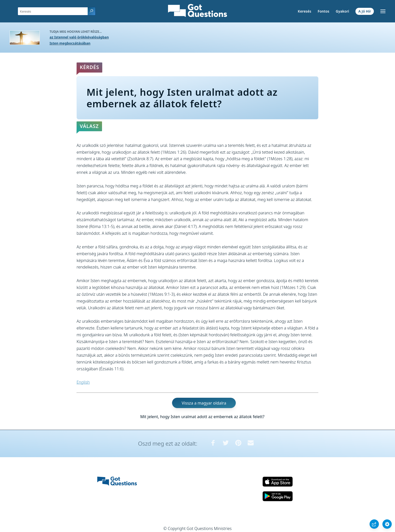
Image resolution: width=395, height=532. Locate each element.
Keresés (304, 11)
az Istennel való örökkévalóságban (79, 37)
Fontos (323, 11)
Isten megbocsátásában (70, 43)
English (83, 382)
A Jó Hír (365, 11)
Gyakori (342, 11)
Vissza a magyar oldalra (204, 403)
